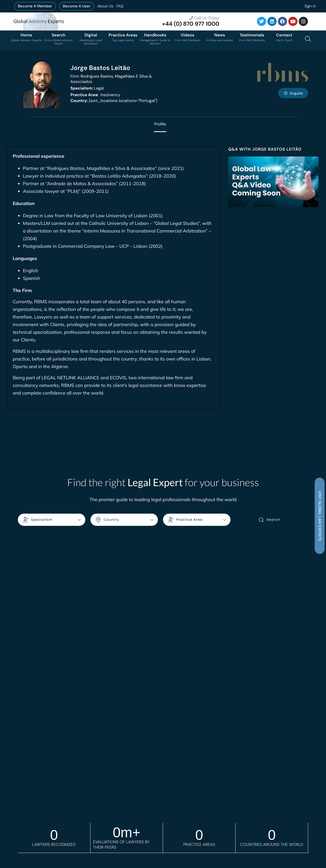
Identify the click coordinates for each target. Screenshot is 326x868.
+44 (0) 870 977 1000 (191, 24)
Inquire (293, 93)
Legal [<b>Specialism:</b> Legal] (87, 88)
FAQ (120, 6)
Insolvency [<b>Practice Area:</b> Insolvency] (95, 95)
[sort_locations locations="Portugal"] (114, 101)
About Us (105, 6)
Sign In (310, 6)
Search (269, 520)
